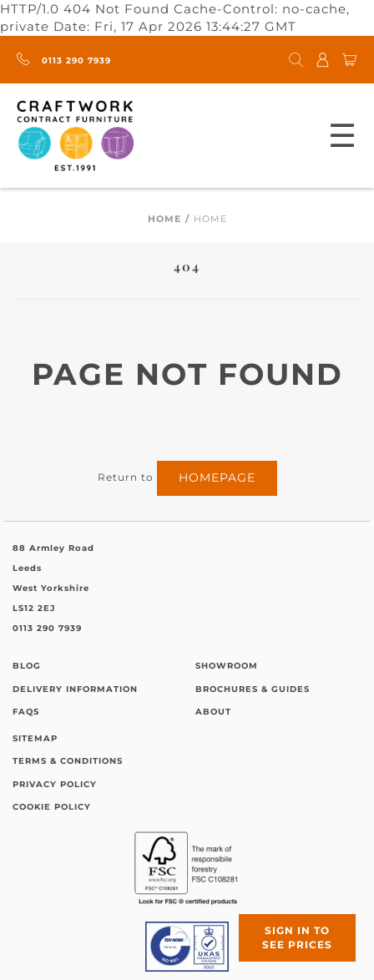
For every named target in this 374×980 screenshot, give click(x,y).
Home (164, 219)
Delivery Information (75, 689)
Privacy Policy (55, 784)
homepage (217, 477)
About (213, 712)
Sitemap (35, 738)
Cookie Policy (52, 807)
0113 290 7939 (64, 61)
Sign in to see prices (297, 937)
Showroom (227, 666)
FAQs (26, 712)
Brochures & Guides (253, 689)
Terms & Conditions (68, 761)
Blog (27, 666)
